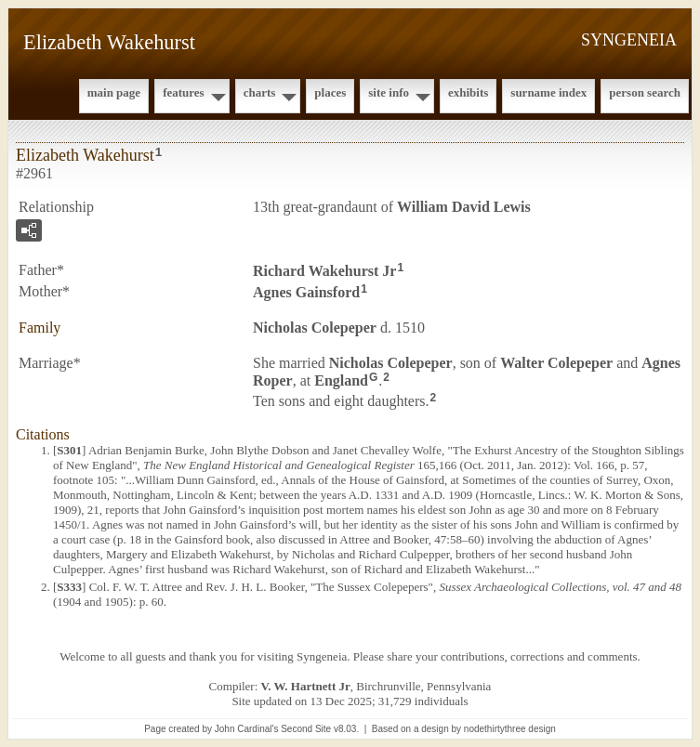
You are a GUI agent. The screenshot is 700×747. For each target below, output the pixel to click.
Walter (556, 363)
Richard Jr (324, 271)
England (341, 380)
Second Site (306, 729)
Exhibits (468, 92)
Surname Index (548, 92)
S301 (69, 450)
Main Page (114, 92)
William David (464, 207)
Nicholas (315, 328)
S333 (69, 587)
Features (184, 92)
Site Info (389, 92)
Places (330, 92)
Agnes (306, 292)
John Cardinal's (247, 729)
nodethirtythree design (510, 729)
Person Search (645, 92)
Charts (260, 92)
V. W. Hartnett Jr (306, 686)
